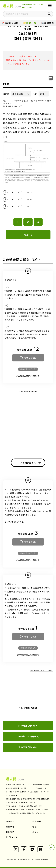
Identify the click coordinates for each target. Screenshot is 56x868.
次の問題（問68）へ (28, 747)
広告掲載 (37, 821)
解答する (28, 235)
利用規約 (10, 832)
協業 (35, 827)
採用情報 (10, 827)
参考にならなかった (28, 369)
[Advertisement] (28, 422)
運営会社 (10, 821)
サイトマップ (12, 837)
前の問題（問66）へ (28, 726)
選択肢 (6, 94)
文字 (35, 94)
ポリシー (36, 832)
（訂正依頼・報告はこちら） (13, 106)
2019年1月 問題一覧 (28, 736)
